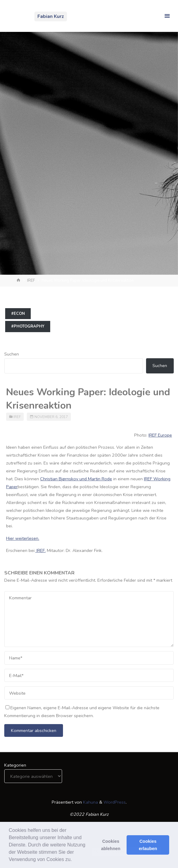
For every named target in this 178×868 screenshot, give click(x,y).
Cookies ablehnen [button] (111, 845)
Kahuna (90, 802)
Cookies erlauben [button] (148, 845)
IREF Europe (160, 435)
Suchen (12, 354)
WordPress (115, 802)
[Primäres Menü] (167, 16)
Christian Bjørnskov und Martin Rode (76, 479)
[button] (74, 860)
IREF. (40, 550)
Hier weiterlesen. (23, 538)
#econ (18, 314)
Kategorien (15, 765)
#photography (28, 326)
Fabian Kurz (51, 16)
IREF (31, 281)
